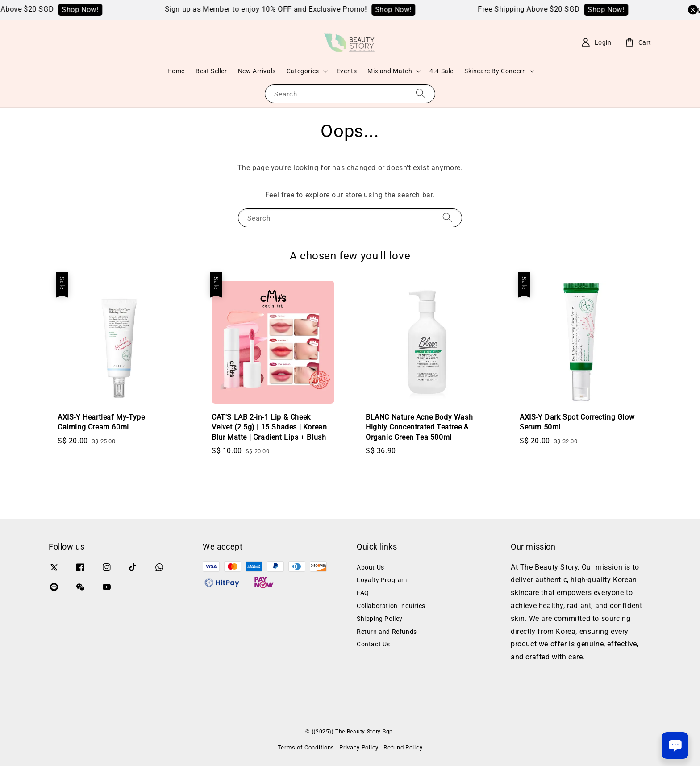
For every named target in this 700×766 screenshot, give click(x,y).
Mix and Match (390, 71)
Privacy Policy (359, 747)
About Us (371, 567)
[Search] (421, 94)
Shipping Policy (380, 619)
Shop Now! (102, 10)
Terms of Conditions (306, 747)
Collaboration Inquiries (391, 606)
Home (176, 71)
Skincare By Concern (495, 71)
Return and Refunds (387, 632)
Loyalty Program (382, 580)
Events (347, 71)
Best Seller (211, 71)
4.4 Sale (442, 71)
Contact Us (373, 644)
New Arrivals (257, 71)
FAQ (363, 593)
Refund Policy (403, 747)
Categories (303, 71)
